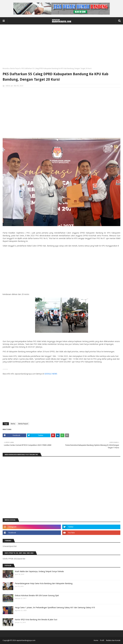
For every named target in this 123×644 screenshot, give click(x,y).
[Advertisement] (62, 47)
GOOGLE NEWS (51, 374)
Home (96, 640)
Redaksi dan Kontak (113, 640)
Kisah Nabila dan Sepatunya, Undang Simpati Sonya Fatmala (39, 571)
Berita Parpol (15, 68)
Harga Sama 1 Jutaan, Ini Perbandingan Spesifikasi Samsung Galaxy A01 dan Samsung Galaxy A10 (55, 608)
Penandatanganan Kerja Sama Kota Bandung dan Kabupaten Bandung (44, 583)
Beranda (6, 68)
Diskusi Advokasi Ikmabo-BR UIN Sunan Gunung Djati (37, 595)
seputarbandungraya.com (26, 640)
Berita (13, 424)
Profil (102, 640)
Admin (8, 86)
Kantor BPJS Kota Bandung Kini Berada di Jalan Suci (36, 620)
